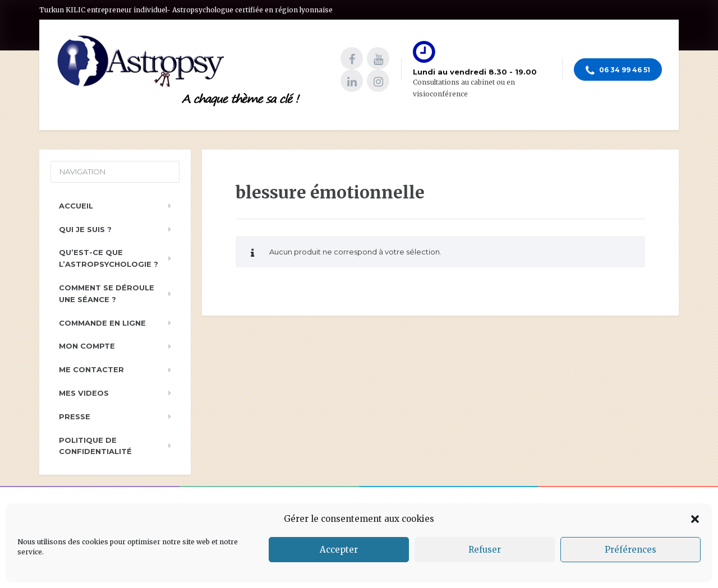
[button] (695, 519)
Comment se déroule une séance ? (107, 293)
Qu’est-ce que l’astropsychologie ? (109, 258)
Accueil (76, 206)
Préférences (630, 550)
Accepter (339, 550)
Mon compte (87, 346)
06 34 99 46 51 (618, 71)
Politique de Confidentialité (95, 446)
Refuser (485, 550)
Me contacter (91, 369)
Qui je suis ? (85, 229)
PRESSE (75, 416)
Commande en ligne (102, 323)
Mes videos (84, 393)
